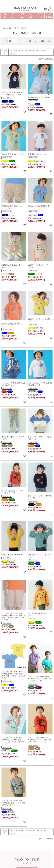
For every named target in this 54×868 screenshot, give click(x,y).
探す (5, 16)
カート (45, 9)
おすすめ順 (13, 51)
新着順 (21, 51)
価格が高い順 (41, 51)
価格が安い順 (30, 51)
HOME (5, 28)
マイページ (50, 9)
